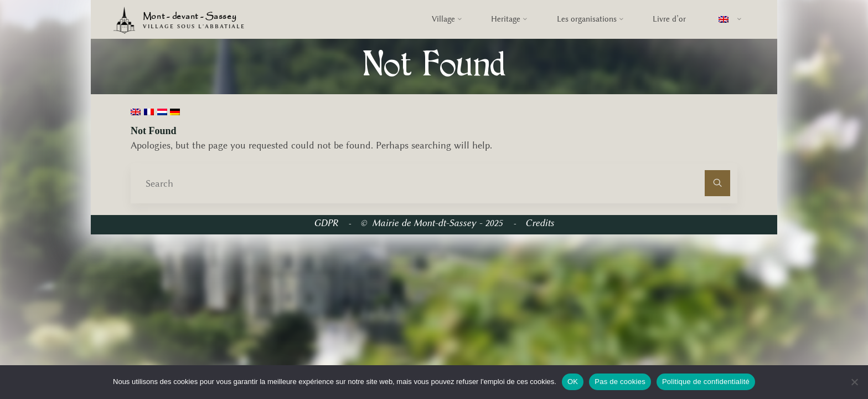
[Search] (718, 183)
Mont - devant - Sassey (190, 17)
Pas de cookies (620, 382)
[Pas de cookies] (854, 382)
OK (573, 382)
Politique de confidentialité (706, 382)
